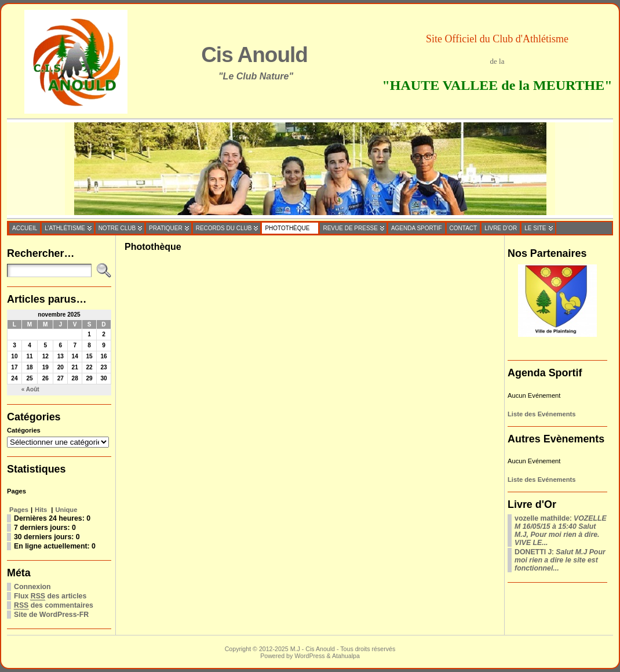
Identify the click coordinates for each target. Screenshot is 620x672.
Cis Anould (254, 55)
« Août (30, 389)
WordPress (309, 656)
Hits (42, 510)
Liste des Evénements (542, 414)
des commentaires (54, 606)
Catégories (24, 430)
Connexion (32, 587)
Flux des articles (50, 596)
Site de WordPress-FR (51, 615)
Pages (19, 510)
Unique (67, 510)
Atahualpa (346, 656)
